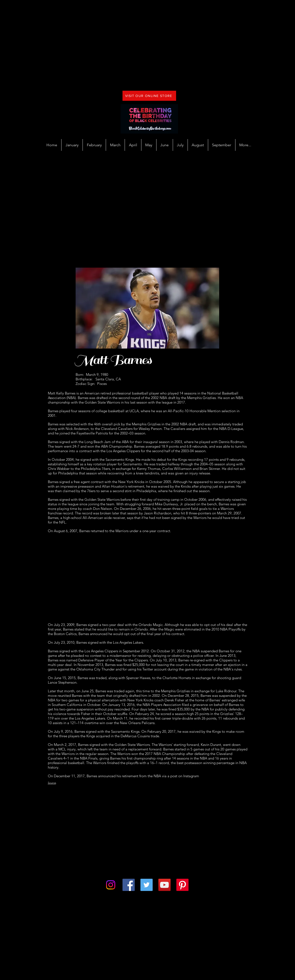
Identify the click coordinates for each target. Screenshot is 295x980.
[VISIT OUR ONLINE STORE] (149, 96)
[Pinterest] (182, 885)
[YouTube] (164, 885)
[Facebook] (129, 885)
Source (52, 783)
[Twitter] (147, 885)
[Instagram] (111, 885)
